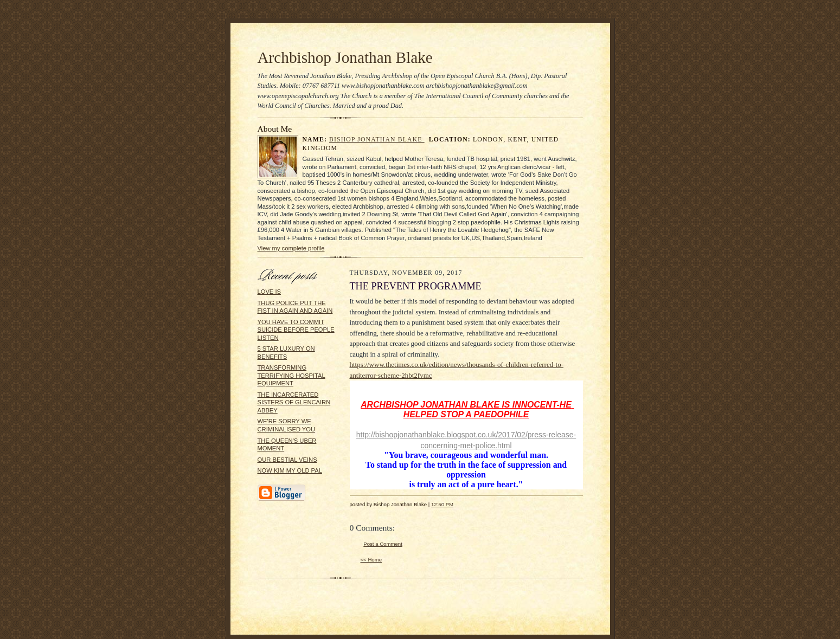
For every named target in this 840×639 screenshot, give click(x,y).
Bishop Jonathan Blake (377, 140)
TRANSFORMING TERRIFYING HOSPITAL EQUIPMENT (291, 375)
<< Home (371, 560)
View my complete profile (291, 248)
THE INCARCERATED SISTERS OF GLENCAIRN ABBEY (294, 402)
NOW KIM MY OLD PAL (290, 470)
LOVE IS (269, 292)
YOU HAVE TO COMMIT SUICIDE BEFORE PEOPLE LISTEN (296, 330)
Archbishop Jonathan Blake (345, 57)
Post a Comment (383, 544)
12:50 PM (442, 504)
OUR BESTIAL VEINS (287, 460)
